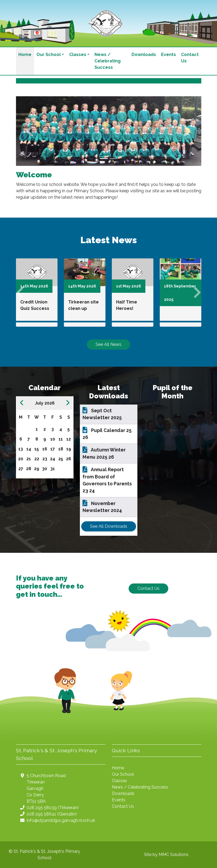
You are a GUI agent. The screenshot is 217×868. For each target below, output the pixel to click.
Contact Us (190, 58)
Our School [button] (49, 55)
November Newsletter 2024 (102, 507)
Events (169, 55)
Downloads (144, 55)
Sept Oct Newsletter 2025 (102, 414)
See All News (108, 344)
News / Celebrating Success (108, 61)
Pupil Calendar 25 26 (107, 434)
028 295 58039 (42, 808)
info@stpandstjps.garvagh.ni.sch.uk (61, 820)
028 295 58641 (41, 814)
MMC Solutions (174, 855)
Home (25, 55)
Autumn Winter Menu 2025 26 (104, 453)
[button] (30, 131)
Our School (123, 774)
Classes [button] (78, 55)
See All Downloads (109, 526)
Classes (119, 781)
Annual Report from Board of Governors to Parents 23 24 (107, 480)
